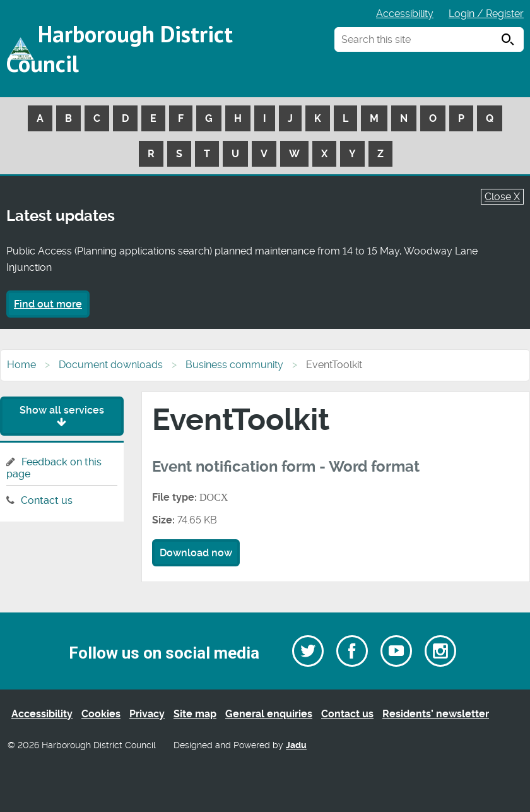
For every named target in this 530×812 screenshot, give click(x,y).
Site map (195, 714)
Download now (196, 553)
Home (21, 365)
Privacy (147, 714)
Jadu (296, 745)
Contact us (47, 500)
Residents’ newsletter (436, 714)
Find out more (48, 304)
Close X (502, 197)
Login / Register (486, 14)
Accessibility (405, 14)
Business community (234, 365)
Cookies (101, 714)
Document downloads (111, 365)
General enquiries (269, 714)
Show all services (62, 416)
